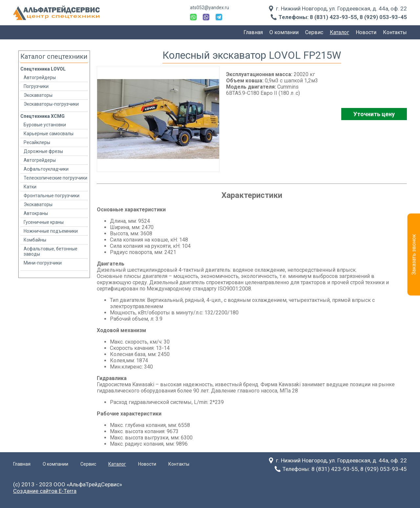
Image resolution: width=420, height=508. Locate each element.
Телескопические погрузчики (55, 178)
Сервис (314, 32)
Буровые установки (45, 125)
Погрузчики (36, 86)
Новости (366, 32)
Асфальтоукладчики (46, 169)
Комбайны (35, 240)
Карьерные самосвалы (49, 134)
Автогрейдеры (40, 77)
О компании (284, 32)
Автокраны (36, 213)
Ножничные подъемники (51, 231)
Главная (253, 32)
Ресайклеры (37, 142)
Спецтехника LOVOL (43, 69)
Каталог (339, 32)
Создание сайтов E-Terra (45, 491)
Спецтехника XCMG (42, 116)
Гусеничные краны (44, 222)
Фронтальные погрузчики (52, 196)
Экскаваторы (38, 95)
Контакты (395, 32)
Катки (30, 187)
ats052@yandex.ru (210, 8)
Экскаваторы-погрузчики (51, 104)
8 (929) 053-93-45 (383, 17)
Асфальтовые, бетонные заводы (51, 251)
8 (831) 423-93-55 (333, 17)
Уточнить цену (374, 114)
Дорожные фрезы (43, 151)
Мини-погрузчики (43, 263)
